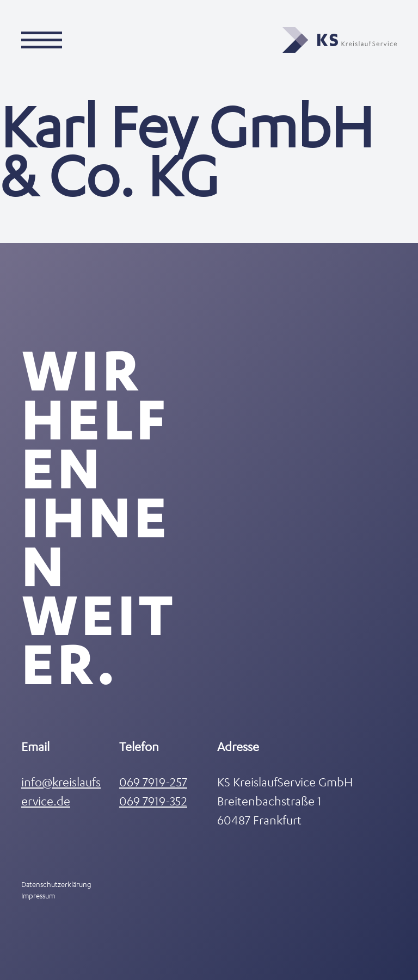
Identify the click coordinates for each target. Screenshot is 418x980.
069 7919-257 (153, 782)
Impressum (38, 895)
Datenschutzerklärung (56, 884)
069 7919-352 (153, 801)
